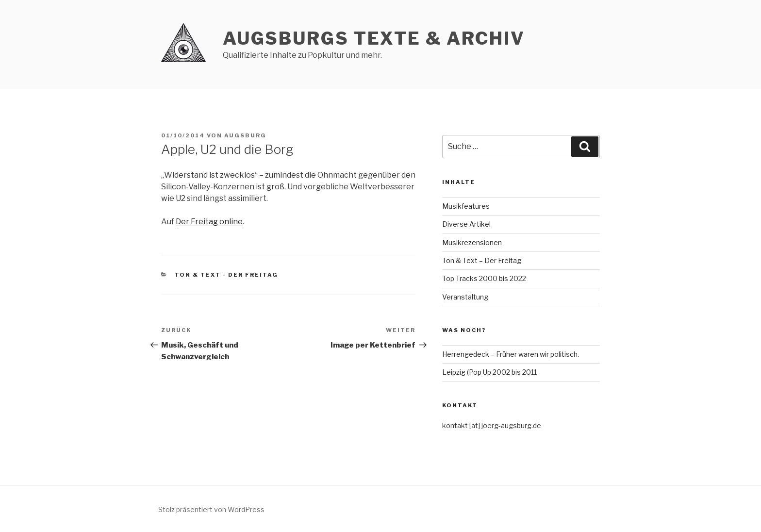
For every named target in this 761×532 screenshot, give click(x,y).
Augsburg (245, 135)
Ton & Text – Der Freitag (482, 260)
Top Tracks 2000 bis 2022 (484, 278)
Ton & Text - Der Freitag (227, 275)
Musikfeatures (466, 206)
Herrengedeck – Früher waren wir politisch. (511, 354)
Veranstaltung (465, 297)
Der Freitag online (209, 222)
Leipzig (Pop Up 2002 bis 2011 (489, 372)
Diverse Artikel (466, 224)
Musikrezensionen (472, 242)
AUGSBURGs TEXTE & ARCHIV (374, 38)
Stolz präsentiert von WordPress (211, 509)
